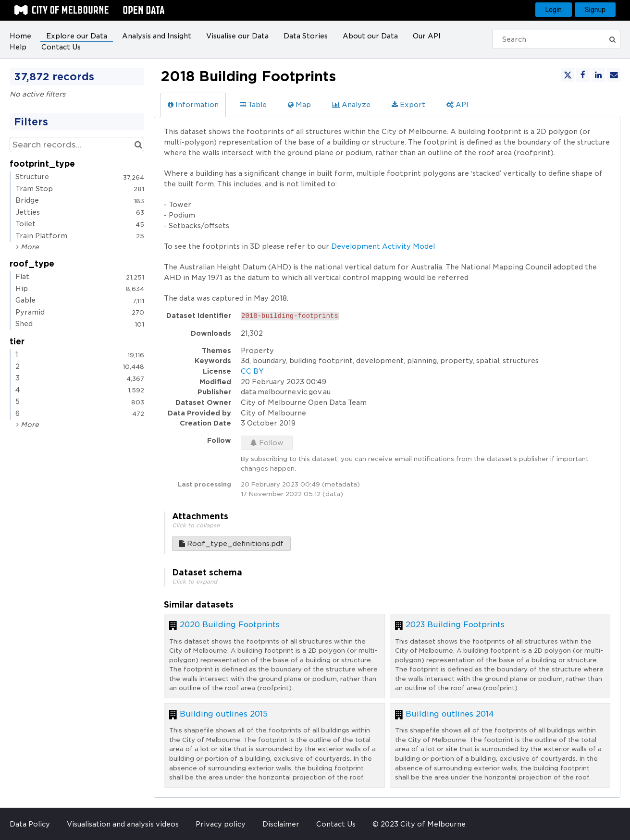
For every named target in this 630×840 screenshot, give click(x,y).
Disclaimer (281, 824)
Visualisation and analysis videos (123, 824)
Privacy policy (221, 824)
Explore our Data (77, 36)
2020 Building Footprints (230, 625)
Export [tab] (408, 105)
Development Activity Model (383, 246)
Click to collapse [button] (196, 525)
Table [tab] (253, 105)
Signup (595, 10)
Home (20, 36)
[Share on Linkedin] (598, 75)
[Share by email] (614, 75)
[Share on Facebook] (583, 75)
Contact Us (61, 47)
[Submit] (613, 39)
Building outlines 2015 (224, 714)
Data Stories (306, 36)
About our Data (370, 36)
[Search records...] (77, 145)
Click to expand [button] (195, 582)
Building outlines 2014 (450, 714)
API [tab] (457, 105)
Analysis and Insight (157, 36)
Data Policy (30, 824)
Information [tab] (193, 105)
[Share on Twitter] (568, 75)
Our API (427, 36)
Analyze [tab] (351, 105)
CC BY (252, 371)
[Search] (552, 39)
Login (554, 10)
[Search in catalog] (138, 145)
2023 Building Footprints (455, 625)
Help (18, 47)
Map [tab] (299, 105)
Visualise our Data (237, 36)
